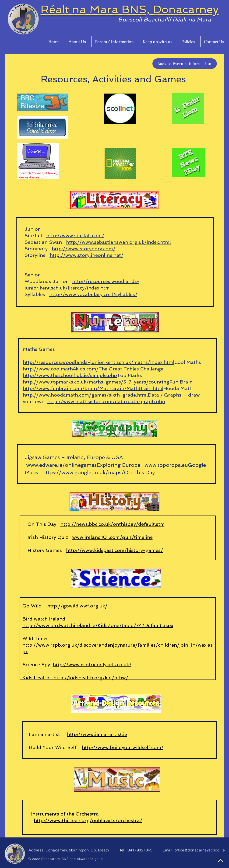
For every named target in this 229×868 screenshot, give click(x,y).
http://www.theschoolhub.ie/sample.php (70, 375)
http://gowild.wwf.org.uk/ (77, 606)
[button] (78, 42)
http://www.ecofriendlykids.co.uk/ (92, 665)
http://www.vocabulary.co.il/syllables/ (93, 294)
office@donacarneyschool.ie (200, 850)
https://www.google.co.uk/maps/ (82, 472)
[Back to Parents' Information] (185, 64)
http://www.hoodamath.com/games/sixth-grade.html (85, 395)
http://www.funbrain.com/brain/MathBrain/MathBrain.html (93, 388)
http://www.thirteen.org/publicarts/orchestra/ (88, 820)
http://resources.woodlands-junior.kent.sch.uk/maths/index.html (99, 362)
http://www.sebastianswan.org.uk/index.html (118, 242)
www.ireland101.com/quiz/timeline (112, 537)
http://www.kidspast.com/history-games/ (114, 550)
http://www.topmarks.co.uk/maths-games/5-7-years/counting (96, 382)
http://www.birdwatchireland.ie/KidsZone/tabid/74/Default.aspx (98, 625)
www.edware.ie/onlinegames (61, 465)
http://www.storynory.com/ (84, 249)
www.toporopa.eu (166, 465)
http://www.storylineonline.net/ (86, 255)
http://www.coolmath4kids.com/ (61, 369)
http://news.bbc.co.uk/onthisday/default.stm (113, 524)
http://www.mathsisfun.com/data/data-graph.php (106, 401)
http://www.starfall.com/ (75, 236)
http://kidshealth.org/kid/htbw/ (91, 678)
